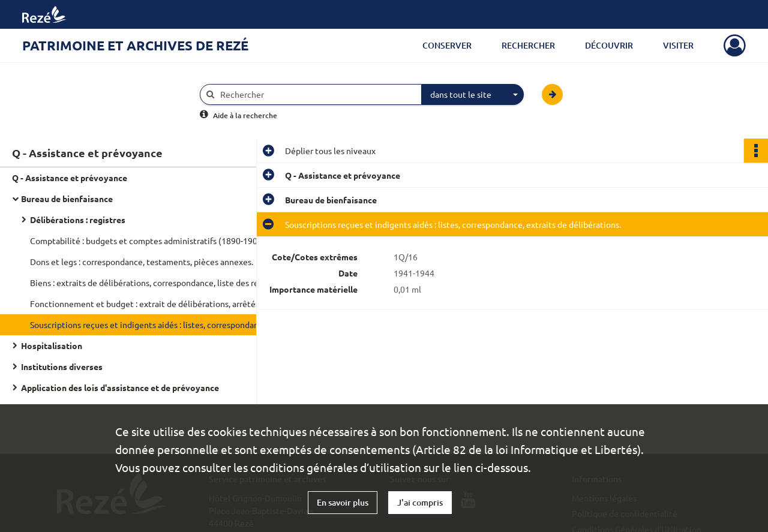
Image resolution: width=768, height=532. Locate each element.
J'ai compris (420, 502)
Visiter (678, 45)
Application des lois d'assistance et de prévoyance (120, 387)
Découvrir (609, 45)
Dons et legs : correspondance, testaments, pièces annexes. (142, 262)
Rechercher (528, 45)
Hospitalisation (52, 345)
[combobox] (473, 95)
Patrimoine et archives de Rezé (135, 45)
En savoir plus (343, 502)
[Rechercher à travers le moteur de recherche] (317, 94)
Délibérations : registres (78, 220)
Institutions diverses (62, 366)
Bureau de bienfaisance (67, 199)
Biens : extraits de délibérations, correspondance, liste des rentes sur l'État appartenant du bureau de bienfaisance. (150, 282)
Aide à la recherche (245, 115)
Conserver (447, 45)
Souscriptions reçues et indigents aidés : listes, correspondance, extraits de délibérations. (150, 324)
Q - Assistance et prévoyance (70, 178)
